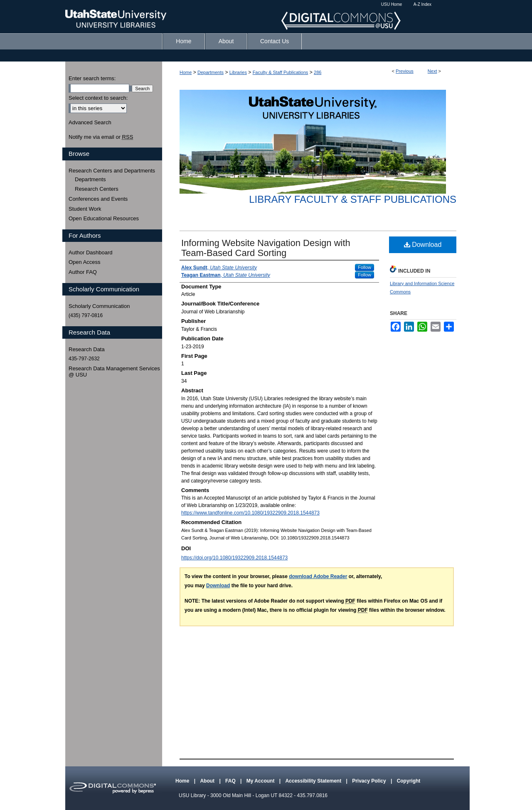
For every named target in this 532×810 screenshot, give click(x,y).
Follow (365, 267)
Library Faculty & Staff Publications (353, 199)
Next (432, 71)
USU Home (392, 4)
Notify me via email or (101, 137)
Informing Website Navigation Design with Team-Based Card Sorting (266, 248)
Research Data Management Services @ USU (114, 372)
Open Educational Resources (104, 218)
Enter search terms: (92, 78)
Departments (211, 72)
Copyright (409, 781)
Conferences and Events (98, 199)
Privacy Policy (370, 781)
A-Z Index (422, 4)
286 (318, 72)
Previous (405, 71)
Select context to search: (98, 98)
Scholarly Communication (99, 306)
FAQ (231, 781)
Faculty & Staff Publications (281, 72)
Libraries (238, 72)
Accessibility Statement (314, 781)
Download (423, 245)
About (208, 781)
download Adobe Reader (318, 576)
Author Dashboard (91, 252)
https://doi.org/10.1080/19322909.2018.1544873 (234, 558)
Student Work (85, 209)
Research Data (87, 349)
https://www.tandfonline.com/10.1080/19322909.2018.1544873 (250, 513)
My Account (261, 781)
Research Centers (97, 189)
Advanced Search (90, 122)
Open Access (85, 262)
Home (186, 72)
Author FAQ (83, 272)
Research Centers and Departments (112, 171)
